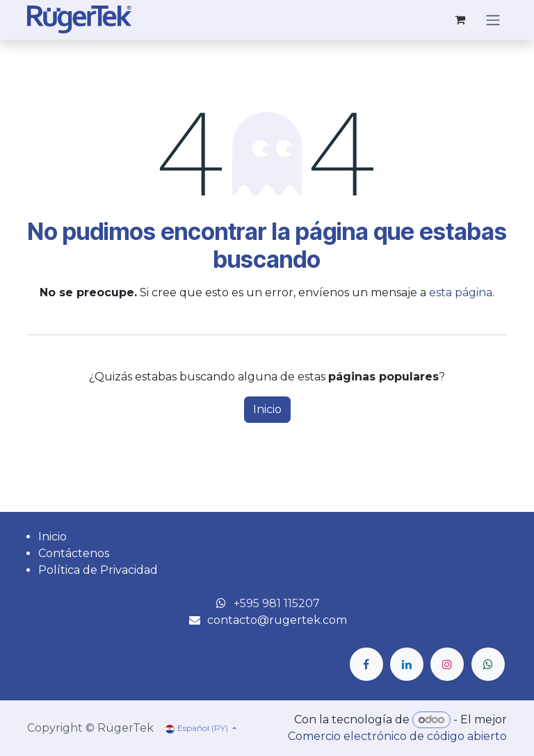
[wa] (488, 664)
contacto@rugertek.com (277, 620)
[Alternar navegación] (493, 20)
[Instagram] (447, 664)
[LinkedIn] (407, 664)
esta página (461, 292)
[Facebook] (366, 664)
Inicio (267, 409)
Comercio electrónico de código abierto (397, 736)
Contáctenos (74, 553)
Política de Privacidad (98, 570)
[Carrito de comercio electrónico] (460, 19)
